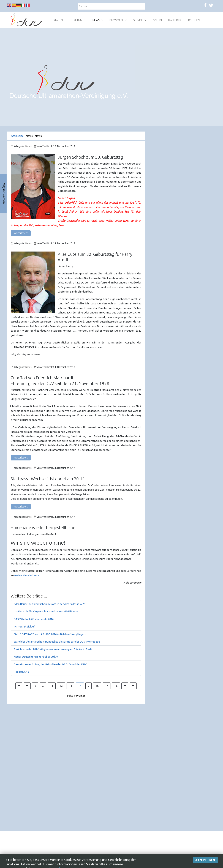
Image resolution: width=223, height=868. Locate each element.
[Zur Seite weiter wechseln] (125, 686)
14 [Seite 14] (80, 686)
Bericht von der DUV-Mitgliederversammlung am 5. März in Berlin (53, 649)
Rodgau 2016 (21, 672)
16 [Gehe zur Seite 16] (97, 686)
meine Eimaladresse (27, 575)
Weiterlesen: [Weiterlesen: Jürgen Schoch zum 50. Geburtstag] (21, 233)
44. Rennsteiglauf (24, 627)
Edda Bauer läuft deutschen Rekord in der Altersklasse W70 (49, 604)
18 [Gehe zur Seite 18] (116, 686)
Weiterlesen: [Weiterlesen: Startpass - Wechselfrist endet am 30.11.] (21, 507)
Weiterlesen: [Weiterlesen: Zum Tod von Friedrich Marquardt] (21, 458)
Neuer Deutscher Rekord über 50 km (36, 657)
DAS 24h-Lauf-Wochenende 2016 (34, 619)
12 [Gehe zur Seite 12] (61, 686)
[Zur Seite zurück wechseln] (27, 686)
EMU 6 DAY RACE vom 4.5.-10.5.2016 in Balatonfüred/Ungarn (50, 634)
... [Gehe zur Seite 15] (89, 686)
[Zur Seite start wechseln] (19, 686)
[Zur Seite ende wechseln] (133, 686)
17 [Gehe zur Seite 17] (107, 686)
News (28, 146)
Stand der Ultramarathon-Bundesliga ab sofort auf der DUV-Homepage (57, 642)
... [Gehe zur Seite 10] (43, 686)
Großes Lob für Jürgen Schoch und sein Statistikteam (46, 611)
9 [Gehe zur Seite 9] (35, 686)
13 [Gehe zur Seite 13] (70, 686)
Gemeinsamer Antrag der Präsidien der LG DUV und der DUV (50, 664)
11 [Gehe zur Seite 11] (52, 686)
